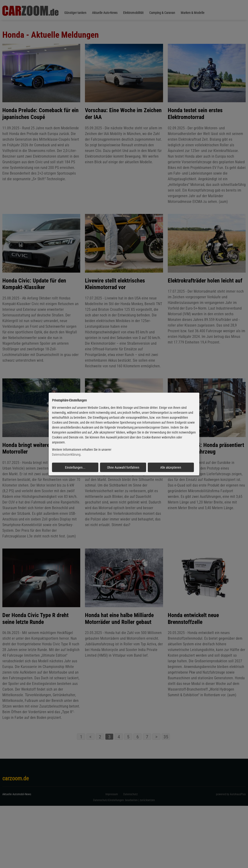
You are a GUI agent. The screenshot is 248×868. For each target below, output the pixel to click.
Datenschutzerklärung (66, 454)
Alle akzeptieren (171, 467)
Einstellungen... (75, 467)
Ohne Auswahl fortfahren (123, 467)
